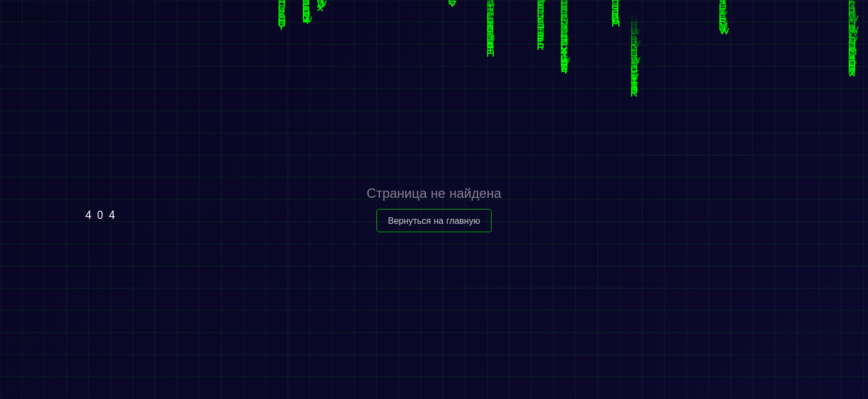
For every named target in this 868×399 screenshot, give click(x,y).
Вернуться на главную (434, 221)
